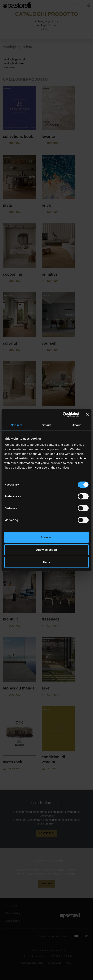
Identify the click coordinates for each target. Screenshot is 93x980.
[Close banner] (87, 414)
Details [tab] (46, 425)
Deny (47, 562)
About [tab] (77, 425)
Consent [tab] (17, 425)
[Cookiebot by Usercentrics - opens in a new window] (62, 415)
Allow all (47, 537)
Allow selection (46, 550)
